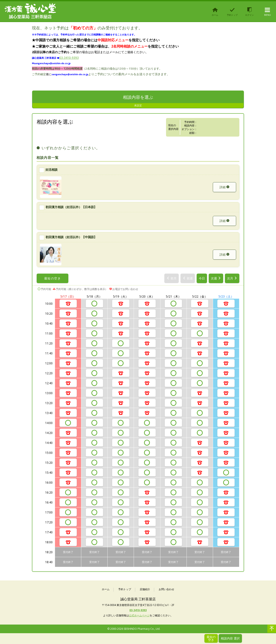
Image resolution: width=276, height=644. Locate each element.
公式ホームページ (139, 615)
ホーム (106, 589)
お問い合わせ (166, 589)
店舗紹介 (145, 589)
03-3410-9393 (69, 58)
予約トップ (125, 589)
